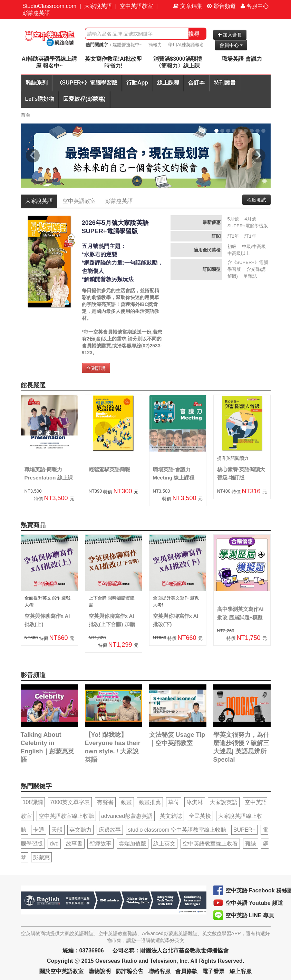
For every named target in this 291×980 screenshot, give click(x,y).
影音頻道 (221, 6)
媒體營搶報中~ (127, 45)
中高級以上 (239, 253)
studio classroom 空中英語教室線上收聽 (177, 830)
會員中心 (231, 45)
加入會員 (230, 35)
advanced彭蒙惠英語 (127, 816)
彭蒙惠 (41, 857)
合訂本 (196, 83)
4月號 (250, 219)
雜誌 (251, 844)
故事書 (74, 844)
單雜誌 (250, 276)
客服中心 (255, 6)
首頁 (26, 115)
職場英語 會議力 (242, 59)
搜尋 (194, 34)
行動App (137, 83)
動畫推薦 (150, 802)
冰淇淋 (195, 802)
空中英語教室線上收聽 (66, 816)
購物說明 (100, 971)
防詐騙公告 (129, 971)
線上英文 (164, 844)
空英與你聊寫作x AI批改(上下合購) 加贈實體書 (112, 624)
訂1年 (250, 236)
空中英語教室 (136, 6)
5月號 (233, 219)
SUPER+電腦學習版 (248, 226)
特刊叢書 (225, 83)
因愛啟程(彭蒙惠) (84, 99)
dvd (54, 844)
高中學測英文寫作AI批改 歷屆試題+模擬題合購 (240, 617)
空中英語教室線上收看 (210, 844)
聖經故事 (100, 844)
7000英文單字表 (70, 802)
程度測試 (256, 200)
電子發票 (213, 971)
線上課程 (168, 83)
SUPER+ (244, 830)
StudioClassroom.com (50, 6)
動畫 (126, 802)
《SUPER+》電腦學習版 (87, 83)
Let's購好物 (40, 99)
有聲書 (105, 802)
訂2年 (233, 236)
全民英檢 (200, 816)
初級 (232, 246)
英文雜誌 (171, 816)
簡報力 (155, 45)
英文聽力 (80, 830)
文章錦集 (188, 6)
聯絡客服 (159, 971)
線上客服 (241, 971)
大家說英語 (98, 6)
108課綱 (33, 802)
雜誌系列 (37, 83)
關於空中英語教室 (61, 971)
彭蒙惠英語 (36, 13)
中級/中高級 (254, 246)
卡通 (39, 830)
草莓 (174, 802)
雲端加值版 (133, 844)
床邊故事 (110, 830)
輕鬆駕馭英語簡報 (109, 469)
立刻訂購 (96, 368)
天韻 (57, 830)
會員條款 (186, 971)
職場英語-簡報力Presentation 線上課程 (49, 478)
